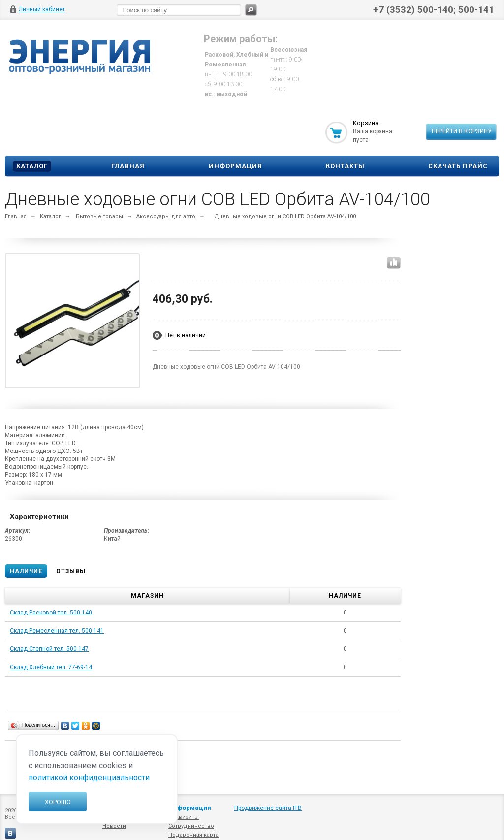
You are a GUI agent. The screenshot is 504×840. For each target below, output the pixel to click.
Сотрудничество (191, 826)
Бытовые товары (99, 216)
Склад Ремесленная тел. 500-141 (57, 631)
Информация (236, 166)
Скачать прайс (458, 166)
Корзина (366, 123)
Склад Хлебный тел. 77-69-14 (51, 667)
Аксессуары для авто (166, 216)
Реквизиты (184, 817)
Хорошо (58, 802)
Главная (128, 166)
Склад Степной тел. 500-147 (49, 649)
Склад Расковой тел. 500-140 (51, 613)
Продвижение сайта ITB (268, 808)
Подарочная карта (193, 835)
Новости (114, 826)
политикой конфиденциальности (89, 778)
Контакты (345, 166)
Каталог (32, 166)
